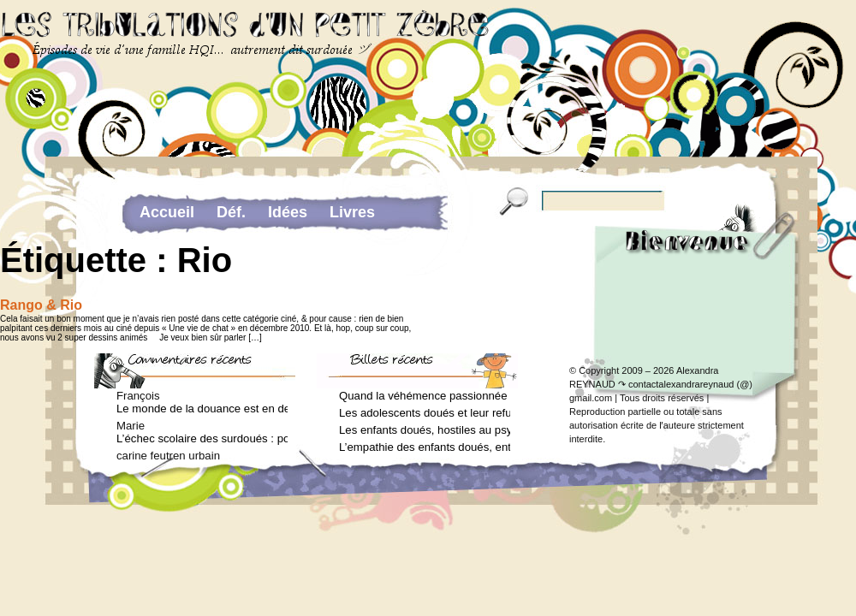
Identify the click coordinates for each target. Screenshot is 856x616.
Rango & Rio (41, 305)
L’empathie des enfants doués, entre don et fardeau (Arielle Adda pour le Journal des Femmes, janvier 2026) (425, 447)
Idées (288, 212)
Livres (352, 212)
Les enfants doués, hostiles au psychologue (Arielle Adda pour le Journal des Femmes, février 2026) (425, 430)
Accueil (167, 212)
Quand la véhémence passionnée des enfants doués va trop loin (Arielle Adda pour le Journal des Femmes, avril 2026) (425, 396)
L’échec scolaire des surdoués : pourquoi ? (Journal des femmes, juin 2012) (202, 438)
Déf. (231, 212)
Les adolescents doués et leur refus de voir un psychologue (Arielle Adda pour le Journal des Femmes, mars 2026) (425, 413)
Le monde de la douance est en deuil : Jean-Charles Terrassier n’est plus (202, 409)
